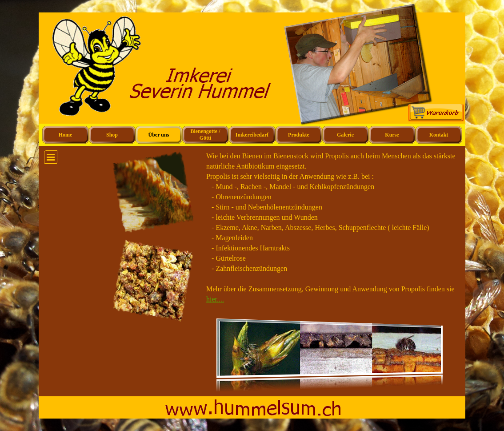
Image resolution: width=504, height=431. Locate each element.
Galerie (345, 135)
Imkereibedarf (252, 135)
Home (66, 135)
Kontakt (439, 135)
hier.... (215, 299)
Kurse (392, 135)
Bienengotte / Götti (206, 135)
